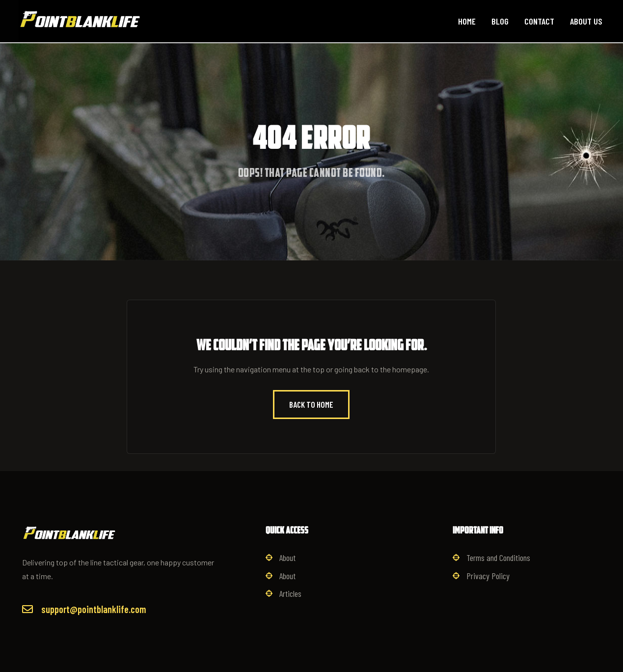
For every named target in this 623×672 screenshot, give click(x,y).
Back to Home (311, 404)
